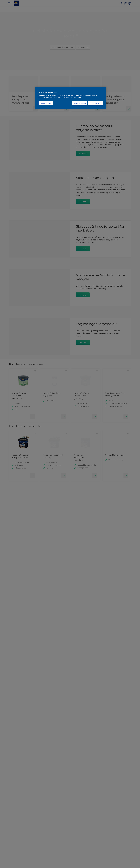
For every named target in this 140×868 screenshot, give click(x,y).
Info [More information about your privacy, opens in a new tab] (79, 97)
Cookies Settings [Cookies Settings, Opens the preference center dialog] (46, 103)
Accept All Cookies (80, 103)
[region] (71, 98)
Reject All (96, 103)
